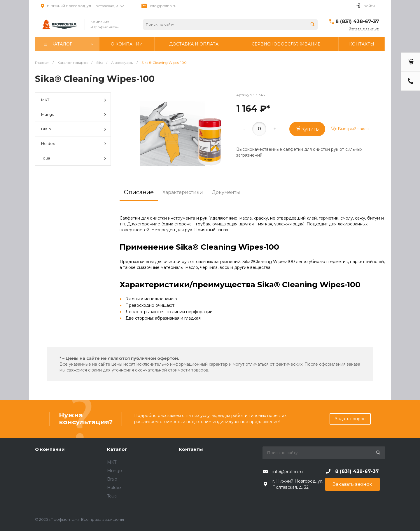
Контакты (191, 449)
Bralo (74, 129)
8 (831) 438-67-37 (357, 21)
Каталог (117, 449)
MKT (74, 100)
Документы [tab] (226, 192)
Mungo (74, 115)
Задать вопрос (350, 419)
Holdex (74, 144)
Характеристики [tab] (183, 192)
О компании (50, 449)
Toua (74, 158)
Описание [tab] (139, 192)
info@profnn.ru (163, 6)
